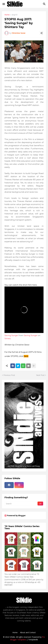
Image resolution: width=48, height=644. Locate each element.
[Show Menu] (4, 4)
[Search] (45, 4)
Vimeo (8, 338)
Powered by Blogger (15, 515)
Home (7, 15)
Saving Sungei (11, 335)
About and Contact (28, 632)
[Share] (41, 33)
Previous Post (9, 375)
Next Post (40, 375)
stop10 (15, 15)
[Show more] (34, 366)
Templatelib (33, 640)
